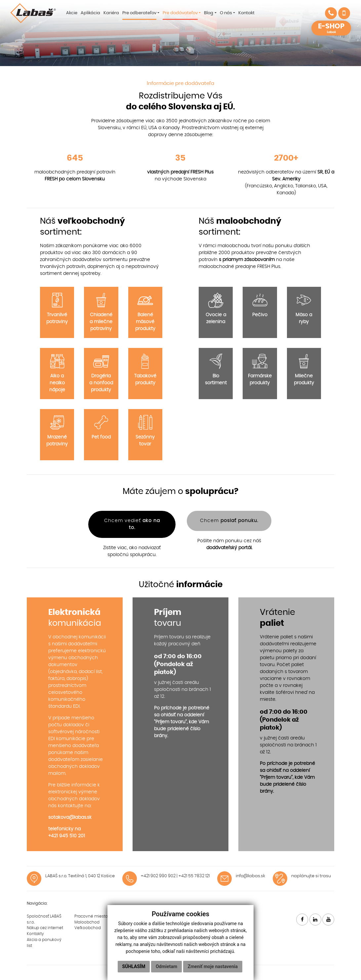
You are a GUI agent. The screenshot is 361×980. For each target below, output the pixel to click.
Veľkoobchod (88, 928)
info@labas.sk (250, 876)
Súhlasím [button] (134, 966)
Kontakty (35, 934)
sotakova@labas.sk (70, 817)
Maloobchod (87, 922)
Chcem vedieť (132, 524)
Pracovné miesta (91, 916)
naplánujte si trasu (311, 876)
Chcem (229, 521)
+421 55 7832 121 (194, 876)
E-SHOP (331, 29)
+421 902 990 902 (158, 876)
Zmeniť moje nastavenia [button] (213, 966)
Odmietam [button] (166, 966)
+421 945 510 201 (67, 836)
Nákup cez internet (45, 928)
